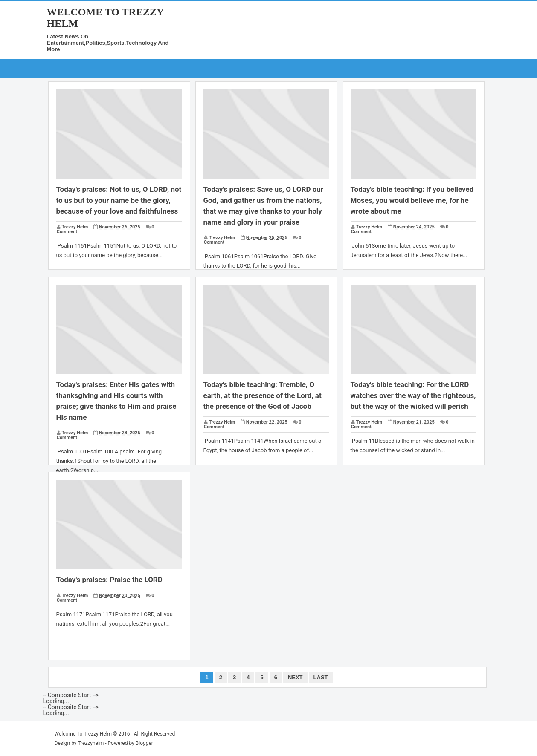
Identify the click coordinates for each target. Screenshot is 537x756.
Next (295, 677)
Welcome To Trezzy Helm (83, 734)
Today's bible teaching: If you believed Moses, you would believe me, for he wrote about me (412, 200)
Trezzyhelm (91, 743)
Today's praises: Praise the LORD (109, 580)
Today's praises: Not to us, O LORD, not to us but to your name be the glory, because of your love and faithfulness (119, 200)
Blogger (144, 743)
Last (321, 677)
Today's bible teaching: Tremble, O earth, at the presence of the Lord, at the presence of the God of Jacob (263, 395)
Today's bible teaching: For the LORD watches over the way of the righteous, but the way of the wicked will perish (413, 395)
